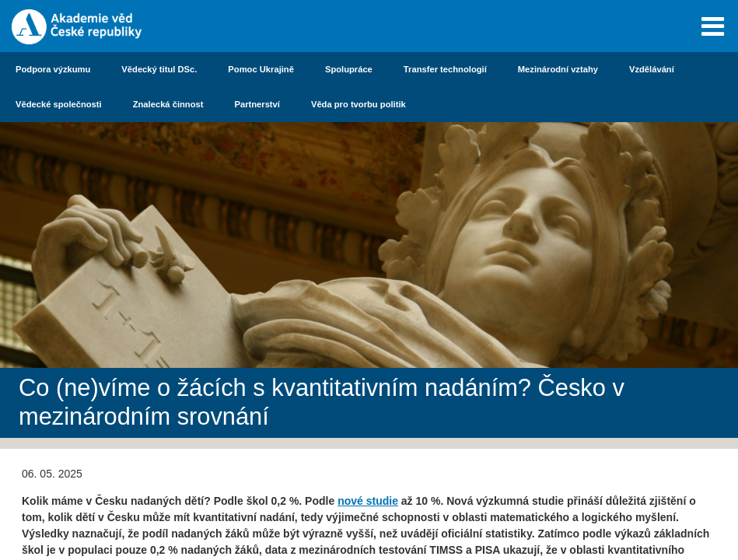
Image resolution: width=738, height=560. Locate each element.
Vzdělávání (652, 69)
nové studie (368, 501)
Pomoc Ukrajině (261, 69)
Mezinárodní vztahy (558, 69)
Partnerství (257, 104)
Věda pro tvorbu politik (359, 104)
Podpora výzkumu (53, 69)
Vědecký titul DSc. (159, 69)
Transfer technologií (445, 69)
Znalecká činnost (168, 104)
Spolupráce (349, 69)
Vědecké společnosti (59, 104)
